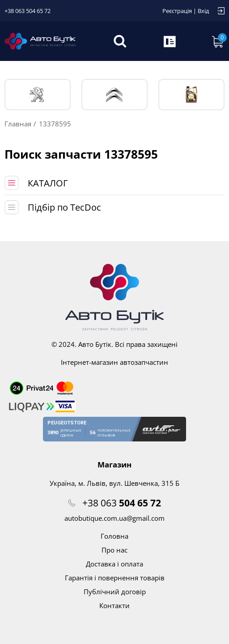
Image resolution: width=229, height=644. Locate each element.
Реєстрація (177, 11)
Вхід (203, 11)
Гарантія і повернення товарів (115, 578)
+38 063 (122, 503)
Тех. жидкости (192, 95)
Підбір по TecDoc (64, 207)
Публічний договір (115, 592)
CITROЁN (114, 95)
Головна (114, 536)
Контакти (114, 605)
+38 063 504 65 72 (28, 11)
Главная (18, 124)
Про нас (114, 550)
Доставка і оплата (114, 564)
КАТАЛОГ (48, 183)
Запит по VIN (170, 41)
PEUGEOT (37, 95)
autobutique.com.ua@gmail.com (114, 518)
